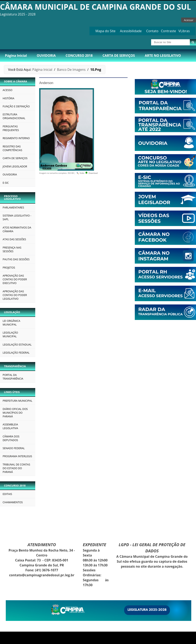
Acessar (189, 20)
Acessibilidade (131, 31)
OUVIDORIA (46, 56)
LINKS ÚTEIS (12, 392)
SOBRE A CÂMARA (15, 81)
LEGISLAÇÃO (12, 312)
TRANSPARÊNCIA (15, 366)
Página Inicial (16, 56)
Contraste (168, 31)
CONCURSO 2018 (79, 56)
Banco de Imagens (71, 70)
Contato (152, 31)
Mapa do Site (105, 31)
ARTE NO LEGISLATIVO (163, 56)
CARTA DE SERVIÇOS (119, 56)
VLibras (184, 31)
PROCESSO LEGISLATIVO (12, 197)
